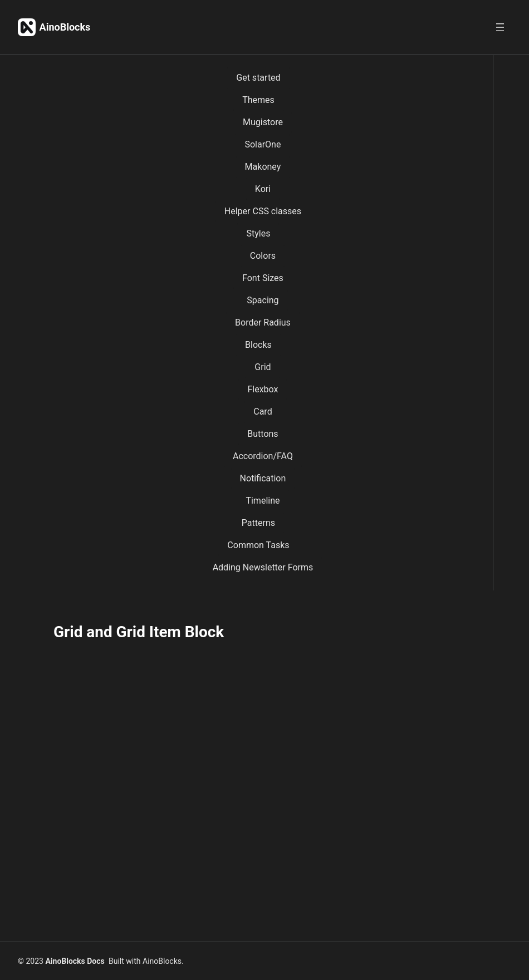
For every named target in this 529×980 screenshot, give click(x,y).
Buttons (263, 434)
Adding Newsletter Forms (263, 567)
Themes (258, 100)
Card (263, 412)
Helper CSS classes (263, 211)
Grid (263, 367)
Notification (263, 478)
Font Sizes (263, 278)
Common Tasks (258, 545)
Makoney (263, 167)
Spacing (263, 300)
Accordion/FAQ (263, 456)
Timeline (263, 501)
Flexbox (263, 389)
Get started (258, 78)
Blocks (258, 345)
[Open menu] (500, 27)
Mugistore (263, 122)
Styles (258, 233)
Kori (263, 189)
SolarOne (263, 144)
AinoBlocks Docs (75, 961)
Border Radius (263, 322)
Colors (263, 256)
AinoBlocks (65, 27)
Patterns (258, 523)
